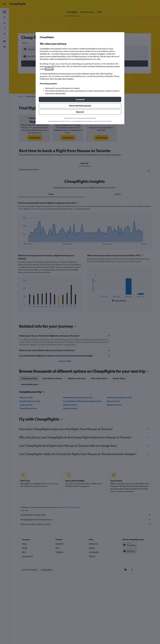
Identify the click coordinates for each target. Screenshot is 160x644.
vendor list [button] (49, 69)
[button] (80, 99)
